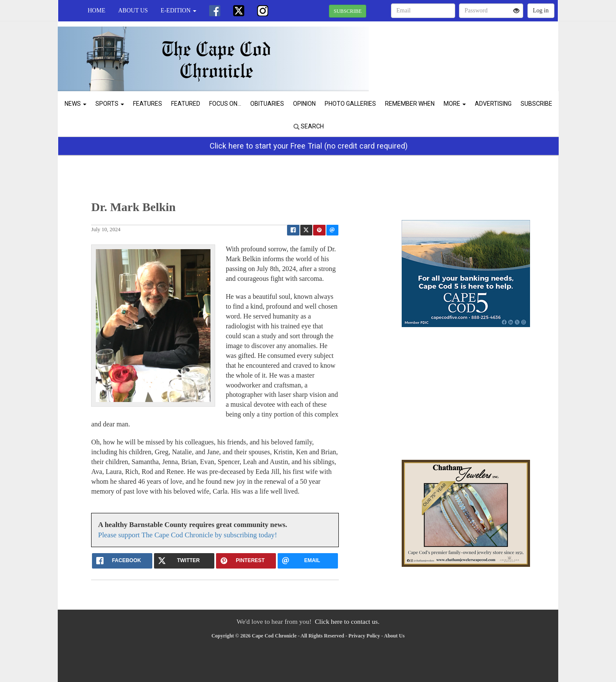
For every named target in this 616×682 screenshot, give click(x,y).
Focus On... (225, 104)
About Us (133, 10)
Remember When (410, 104)
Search (309, 126)
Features (148, 104)
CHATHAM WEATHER (480, 51)
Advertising (493, 104)
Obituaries (267, 104)
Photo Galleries (350, 104)
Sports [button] (110, 104)
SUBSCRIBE (348, 11)
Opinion (304, 104)
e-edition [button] (179, 10)
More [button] (455, 104)
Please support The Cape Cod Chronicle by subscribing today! (187, 535)
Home (96, 10)
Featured (186, 104)
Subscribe (536, 104)
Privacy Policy (364, 636)
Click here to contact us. (347, 621)
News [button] (76, 104)
